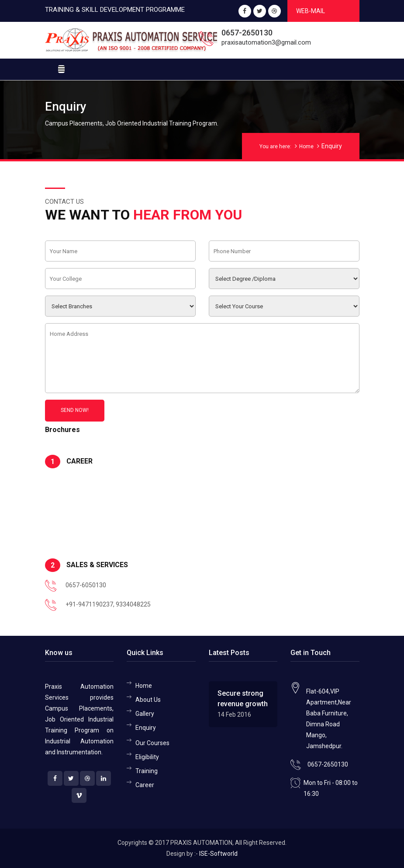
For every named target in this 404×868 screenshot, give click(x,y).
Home (306, 146)
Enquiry (146, 728)
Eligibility (147, 757)
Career (145, 785)
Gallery (145, 714)
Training (147, 771)
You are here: (275, 146)
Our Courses (152, 743)
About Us (148, 700)
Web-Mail (311, 11)
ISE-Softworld (218, 854)
